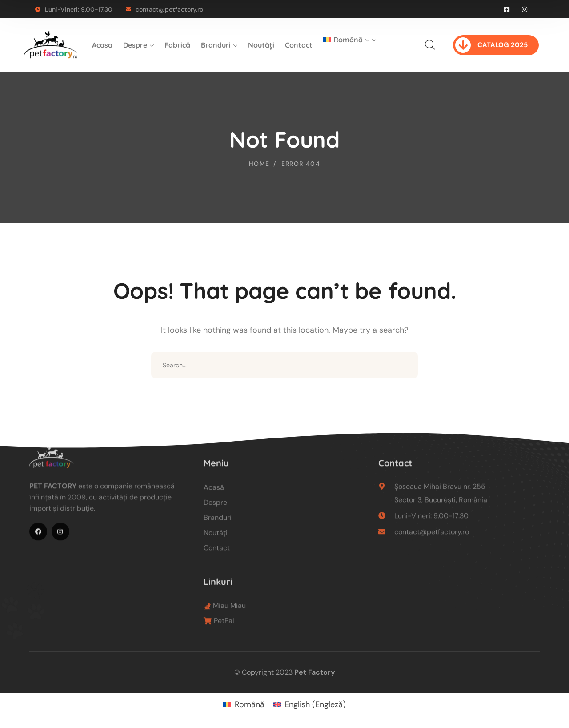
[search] (430, 45)
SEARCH (405, 365)
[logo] (51, 44)
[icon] (507, 9)
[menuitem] (350, 45)
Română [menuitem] (250, 704)
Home (259, 164)
